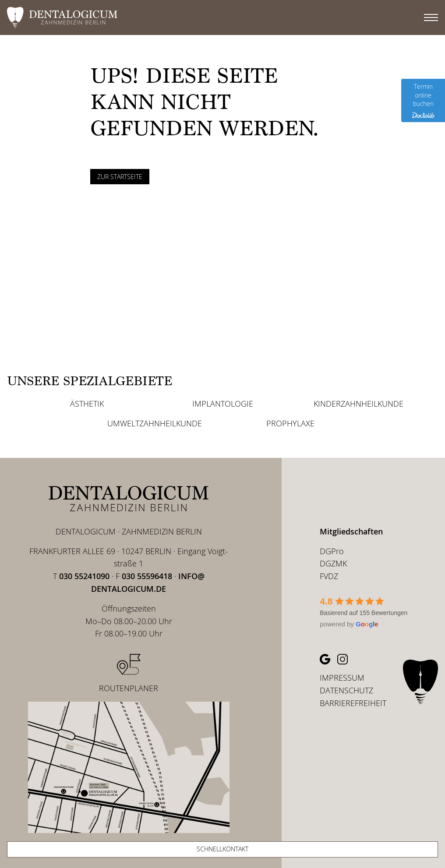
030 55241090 (84, 576)
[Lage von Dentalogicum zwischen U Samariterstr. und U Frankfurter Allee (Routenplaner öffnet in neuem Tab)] (129, 764)
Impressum (342, 678)
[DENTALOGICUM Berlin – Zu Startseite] (129, 499)
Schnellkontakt (222, 849)
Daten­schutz (346, 690)
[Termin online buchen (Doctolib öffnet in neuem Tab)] (423, 100)
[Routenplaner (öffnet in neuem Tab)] (129, 674)
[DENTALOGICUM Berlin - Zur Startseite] (212, 18)
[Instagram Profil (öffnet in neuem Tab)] (343, 659)
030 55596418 (147, 576)
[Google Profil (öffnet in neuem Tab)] (325, 659)
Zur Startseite (120, 177)
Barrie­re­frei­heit (353, 703)
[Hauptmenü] (431, 18)
